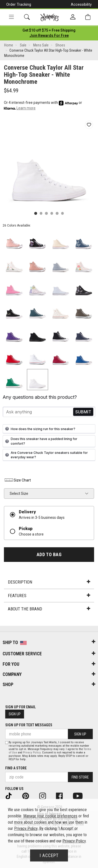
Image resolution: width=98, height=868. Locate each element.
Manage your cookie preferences (50, 816)
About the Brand (49, 609)
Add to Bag (49, 555)
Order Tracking (19, 4)
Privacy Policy (32, 753)
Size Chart (17, 480)
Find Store (80, 777)
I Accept (49, 855)
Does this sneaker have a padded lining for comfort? (41, 441)
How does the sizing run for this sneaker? (40, 429)
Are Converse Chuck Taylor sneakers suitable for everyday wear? (46, 455)
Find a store (16, 768)
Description (49, 582)
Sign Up (15, 714)
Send (83, 412)
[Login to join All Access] (49, 30)
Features (49, 596)
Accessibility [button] (81, 4)
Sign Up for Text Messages (29, 725)
